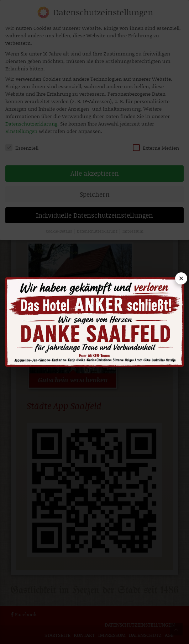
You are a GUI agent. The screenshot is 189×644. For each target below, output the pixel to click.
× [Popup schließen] (181, 278)
